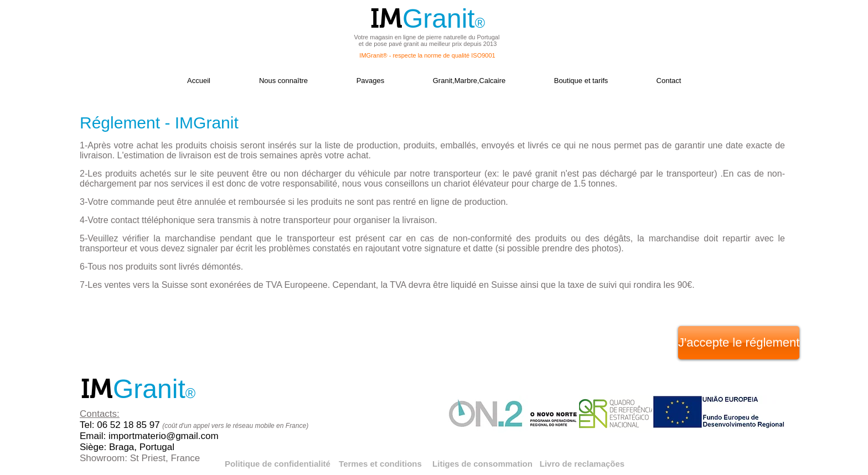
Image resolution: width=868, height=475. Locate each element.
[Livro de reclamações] (582, 463)
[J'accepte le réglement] (739, 343)
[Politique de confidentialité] (278, 463)
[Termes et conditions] (380, 463)
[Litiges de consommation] (482, 463)
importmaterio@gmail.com (164, 436)
